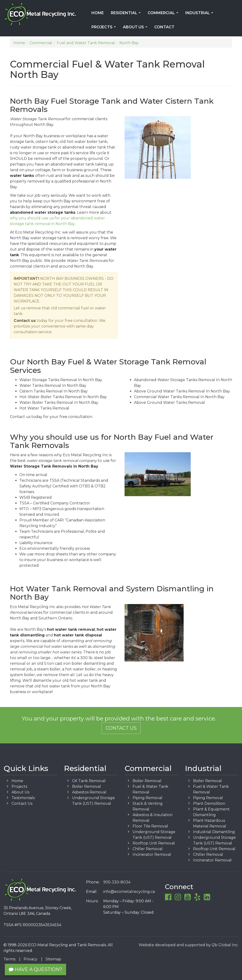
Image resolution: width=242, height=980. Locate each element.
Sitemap (53, 959)
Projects (105, 29)
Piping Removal (147, 798)
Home (98, 13)
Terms (9, 959)
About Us (136, 29)
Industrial (200, 14)
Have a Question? (35, 969)
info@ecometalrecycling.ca (129, 892)
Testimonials (23, 798)
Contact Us (121, 728)
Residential (127, 14)
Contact (164, 27)
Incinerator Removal (152, 854)
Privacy (30, 959)
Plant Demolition (209, 803)
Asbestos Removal (89, 792)
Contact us (25, 321)
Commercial (164, 14)
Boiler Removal (86, 786)
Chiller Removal (148, 849)
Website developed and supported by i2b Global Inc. (189, 945)
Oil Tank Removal (89, 781)
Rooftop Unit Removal (154, 843)
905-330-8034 (117, 882)
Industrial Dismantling (214, 832)
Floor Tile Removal (150, 826)
